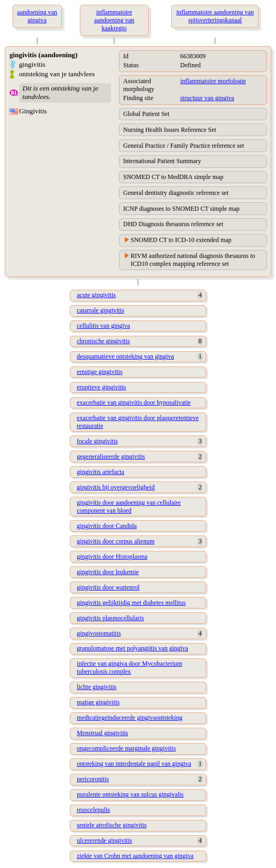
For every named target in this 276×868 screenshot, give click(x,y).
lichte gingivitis (96, 687)
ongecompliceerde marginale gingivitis (126, 748)
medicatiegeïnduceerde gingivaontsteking (130, 718)
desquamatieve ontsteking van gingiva (125, 356)
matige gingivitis (98, 702)
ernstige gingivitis (99, 372)
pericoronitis (93, 779)
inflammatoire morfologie (213, 81)
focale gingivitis (97, 441)
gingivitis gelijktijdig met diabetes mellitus (131, 603)
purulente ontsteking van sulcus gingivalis (130, 794)
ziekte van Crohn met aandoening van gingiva (135, 856)
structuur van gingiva (207, 98)
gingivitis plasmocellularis (110, 618)
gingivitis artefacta (100, 472)
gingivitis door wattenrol (108, 587)
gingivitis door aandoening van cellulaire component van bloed (129, 507)
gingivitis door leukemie (108, 572)
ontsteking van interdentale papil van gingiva (134, 764)
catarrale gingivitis (100, 310)
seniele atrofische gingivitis (112, 825)
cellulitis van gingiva (103, 326)
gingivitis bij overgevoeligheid (116, 487)
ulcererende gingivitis (104, 840)
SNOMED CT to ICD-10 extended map (181, 240)
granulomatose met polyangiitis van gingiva (132, 648)
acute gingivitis (96, 295)
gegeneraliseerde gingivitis (111, 457)
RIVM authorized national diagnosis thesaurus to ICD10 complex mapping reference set (193, 260)
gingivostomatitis (99, 633)
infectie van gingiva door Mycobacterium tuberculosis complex (129, 668)
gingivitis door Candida (107, 526)
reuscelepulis (93, 810)
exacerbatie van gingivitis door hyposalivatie (134, 402)
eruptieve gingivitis (101, 387)
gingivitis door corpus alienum (116, 541)
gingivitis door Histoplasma (112, 557)
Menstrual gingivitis (102, 733)
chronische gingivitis (103, 341)
